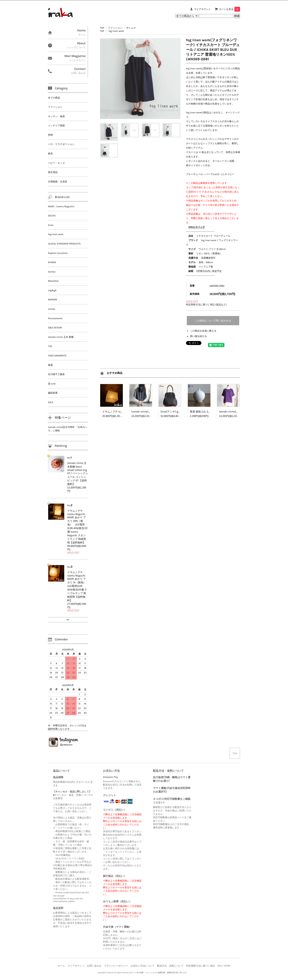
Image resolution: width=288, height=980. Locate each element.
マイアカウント (202, 9)
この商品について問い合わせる (213, 321)
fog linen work (116, 31)
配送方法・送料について (170, 966)
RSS (220, 966)
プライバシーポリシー (116, 966)
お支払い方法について (143, 966)
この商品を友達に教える (203, 331)
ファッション (115, 28)
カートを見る (229, 9)
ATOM (227, 966)
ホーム (61, 966)
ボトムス (131, 28)
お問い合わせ (94, 966)
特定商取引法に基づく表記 (201, 966)
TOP (102, 28)
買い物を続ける (198, 336)
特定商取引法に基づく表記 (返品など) (206, 305)
